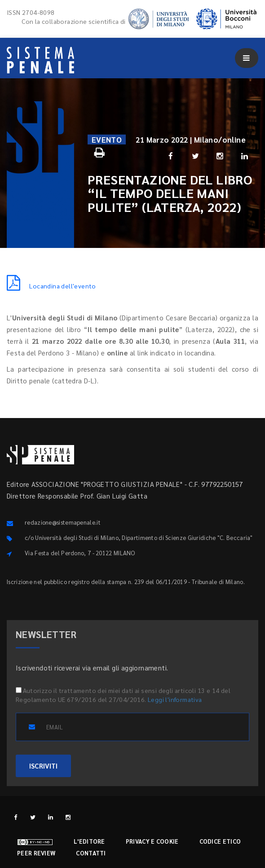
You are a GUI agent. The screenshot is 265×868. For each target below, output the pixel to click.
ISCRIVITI (43, 766)
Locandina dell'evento (51, 286)
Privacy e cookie (152, 841)
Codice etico (220, 841)
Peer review (36, 853)
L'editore (89, 841)
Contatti (91, 853)
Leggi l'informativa (175, 699)
